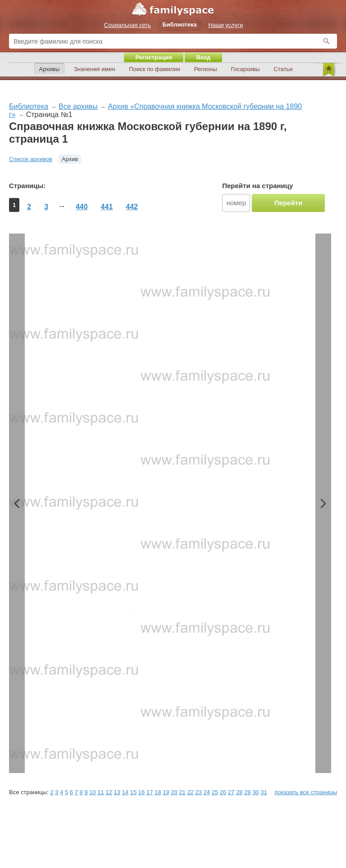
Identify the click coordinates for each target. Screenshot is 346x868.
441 (107, 207)
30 (255, 792)
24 (207, 792)
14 (125, 792)
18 (158, 792)
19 (166, 792)
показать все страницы (306, 792)
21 (182, 792)
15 (133, 792)
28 (239, 792)
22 (190, 792)
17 (150, 792)
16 (141, 792)
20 (174, 792)
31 (264, 792)
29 (247, 792)
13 (117, 792)
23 (198, 792)
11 (100, 792)
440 (82, 207)
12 (109, 792)
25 (215, 792)
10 (92, 792)
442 (132, 207)
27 (231, 792)
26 (223, 792)
